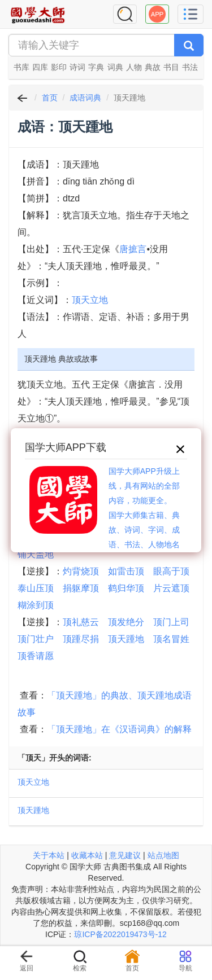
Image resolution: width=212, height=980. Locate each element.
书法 (190, 67)
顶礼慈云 (81, 622)
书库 (21, 67)
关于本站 (49, 855)
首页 (50, 98)
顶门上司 (171, 622)
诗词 (77, 67)
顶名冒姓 (171, 639)
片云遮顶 (171, 588)
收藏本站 (87, 855)
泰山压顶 (36, 588)
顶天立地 (90, 300)
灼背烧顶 (81, 571)
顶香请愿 (36, 656)
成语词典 (85, 98)
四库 (40, 67)
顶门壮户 (36, 639)
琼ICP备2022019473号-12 (120, 934)
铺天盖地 (36, 554)
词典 (115, 67)
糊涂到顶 (36, 605)
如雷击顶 (126, 571)
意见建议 (125, 855)
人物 (134, 67)
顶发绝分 (126, 622)
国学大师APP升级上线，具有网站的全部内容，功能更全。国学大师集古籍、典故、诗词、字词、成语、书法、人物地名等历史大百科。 (144, 515)
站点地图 (163, 855)
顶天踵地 (126, 639)
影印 (59, 67)
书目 (171, 67)
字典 (96, 67)
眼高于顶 (171, 571)
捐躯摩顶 (81, 588)
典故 (153, 67)
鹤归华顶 (126, 588)
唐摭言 (133, 249)
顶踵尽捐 (81, 639)
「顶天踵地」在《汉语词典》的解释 (119, 729)
